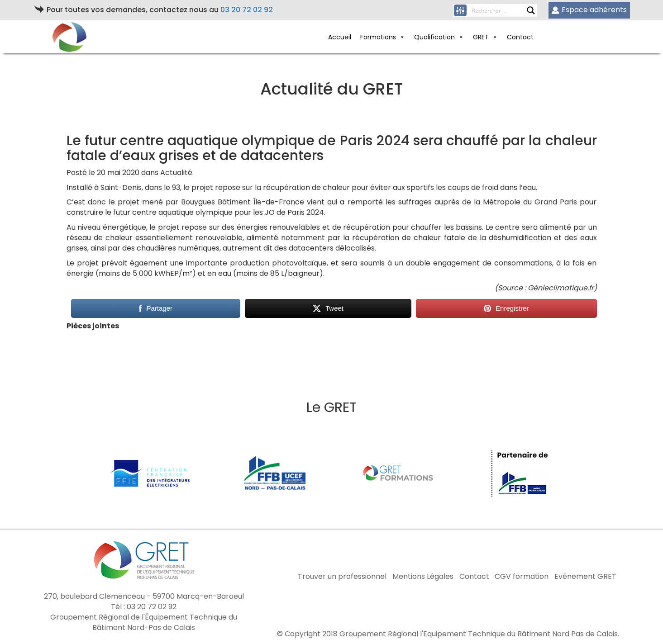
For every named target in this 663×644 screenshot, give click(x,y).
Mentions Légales (423, 577)
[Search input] (499, 10)
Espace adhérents (589, 10)
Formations (383, 37)
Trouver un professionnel (342, 577)
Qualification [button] (439, 37)
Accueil (340, 37)
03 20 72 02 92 (247, 10)
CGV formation (522, 577)
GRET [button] (485, 37)
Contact (520, 37)
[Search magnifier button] (531, 10)
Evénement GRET (585, 577)
